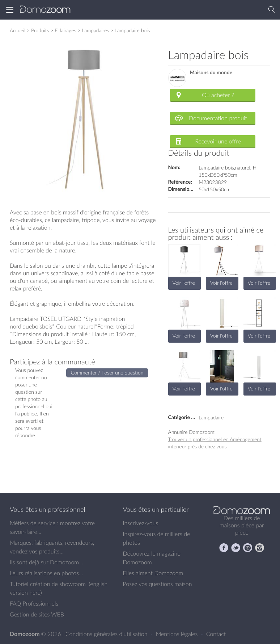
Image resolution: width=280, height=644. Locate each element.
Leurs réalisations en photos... (46, 573)
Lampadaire (211, 417)
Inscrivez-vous (141, 523)
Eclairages (65, 30)
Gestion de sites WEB (37, 614)
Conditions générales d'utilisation (107, 634)
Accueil (18, 30)
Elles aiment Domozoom (153, 573)
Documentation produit (218, 118)
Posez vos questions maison (158, 584)
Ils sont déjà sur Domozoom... (46, 562)
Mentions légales (178, 634)
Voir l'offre (184, 283)
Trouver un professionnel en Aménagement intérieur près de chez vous (215, 443)
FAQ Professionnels (34, 603)
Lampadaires (95, 30)
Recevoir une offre (218, 141)
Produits (40, 30)
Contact (216, 634)
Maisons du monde (211, 73)
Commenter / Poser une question (107, 373)
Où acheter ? (218, 95)
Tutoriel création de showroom (48, 584)
